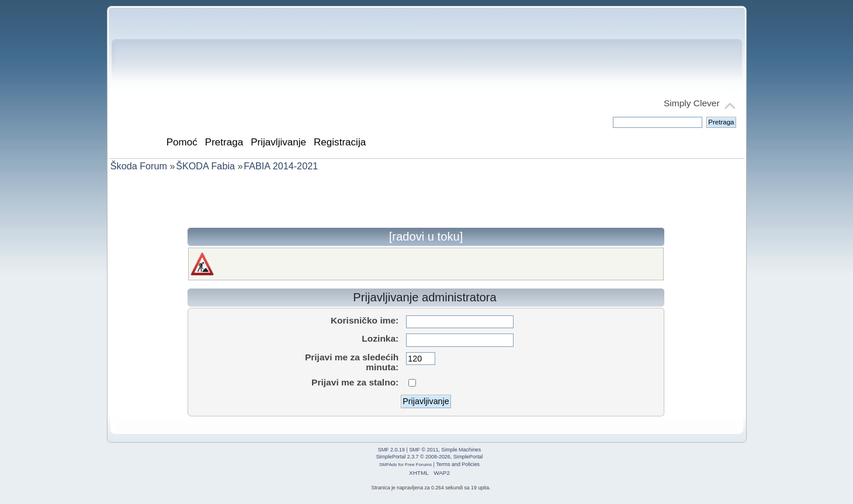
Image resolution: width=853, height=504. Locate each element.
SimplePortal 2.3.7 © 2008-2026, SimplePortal (430, 457)
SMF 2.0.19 (391, 450)
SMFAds (388, 465)
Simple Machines (461, 450)
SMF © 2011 (424, 450)
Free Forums (418, 465)
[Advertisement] (426, 201)
